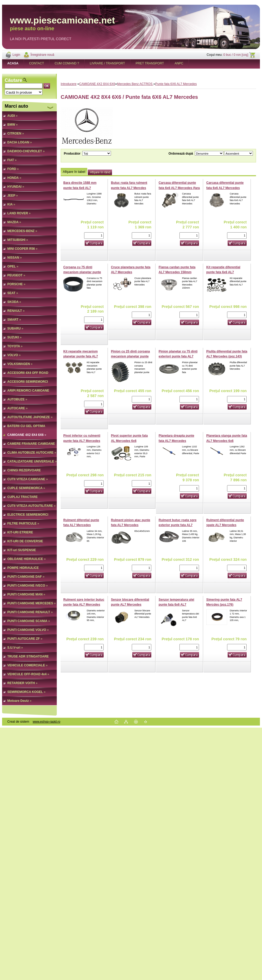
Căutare (13, 80)
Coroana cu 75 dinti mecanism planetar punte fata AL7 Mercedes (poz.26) (83, 272)
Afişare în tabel (74, 172)
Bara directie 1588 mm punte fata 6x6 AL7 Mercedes (80, 188)
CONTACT (37, 63)
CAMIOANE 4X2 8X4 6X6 (97, 84)
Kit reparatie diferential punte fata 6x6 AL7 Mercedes (223, 272)
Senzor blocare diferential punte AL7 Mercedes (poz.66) (130, 605)
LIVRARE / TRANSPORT (107, 63)
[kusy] (94, 236)
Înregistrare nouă (42, 55)
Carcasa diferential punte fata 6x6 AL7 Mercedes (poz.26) (225, 188)
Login (16, 55)
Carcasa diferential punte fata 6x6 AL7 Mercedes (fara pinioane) (179, 188)
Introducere (69, 84)
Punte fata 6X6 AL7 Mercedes (176, 84)
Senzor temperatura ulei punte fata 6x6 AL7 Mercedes (176, 605)
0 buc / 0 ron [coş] (236, 55)
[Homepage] (13, 63)
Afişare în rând (100, 172)
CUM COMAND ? (67, 63)
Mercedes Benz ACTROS (135, 84)
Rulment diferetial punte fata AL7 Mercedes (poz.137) (81, 525)
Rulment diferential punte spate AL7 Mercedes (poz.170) (225, 525)
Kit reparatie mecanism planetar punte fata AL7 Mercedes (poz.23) (81, 357)
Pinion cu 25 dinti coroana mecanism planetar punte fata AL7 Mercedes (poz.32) (131, 357)
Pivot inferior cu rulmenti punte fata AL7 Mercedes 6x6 (82, 441)
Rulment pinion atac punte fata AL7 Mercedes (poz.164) (131, 525)
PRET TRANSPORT (150, 63)
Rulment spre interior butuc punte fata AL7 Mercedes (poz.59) (84, 605)
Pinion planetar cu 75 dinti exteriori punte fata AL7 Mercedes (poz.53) (178, 357)
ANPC (179, 63)
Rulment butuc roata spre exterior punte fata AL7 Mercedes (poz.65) (177, 525)
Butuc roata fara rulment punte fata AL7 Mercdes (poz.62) (129, 188)
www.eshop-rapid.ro (46, 722)
